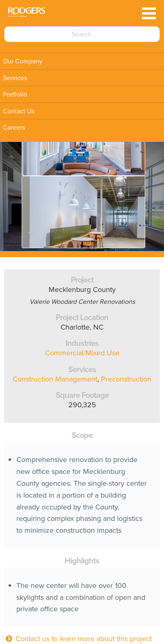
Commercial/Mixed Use (82, 353)
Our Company (23, 61)
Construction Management (55, 379)
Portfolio (15, 94)
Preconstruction (126, 379)
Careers (14, 127)
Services (15, 78)
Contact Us (19, 111)
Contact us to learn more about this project (78, 639)
